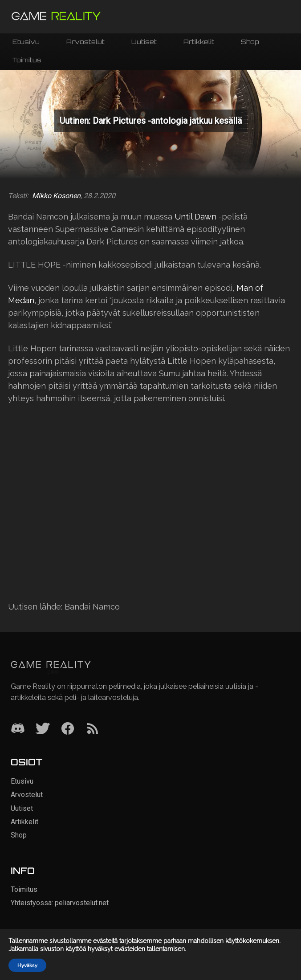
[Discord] (18, 729)
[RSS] (93, 729)
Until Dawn (195, 217)
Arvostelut (85, 42)
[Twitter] (43, 729)
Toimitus (27, 60)
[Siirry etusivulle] (56, 17)
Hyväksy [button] (27, 965)
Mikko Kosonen (56, 196)
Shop (250, 42)
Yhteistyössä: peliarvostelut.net (60, 903)
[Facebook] (68, 729)
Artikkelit (199, 42)
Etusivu (26, 42)
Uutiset (144, 42)
